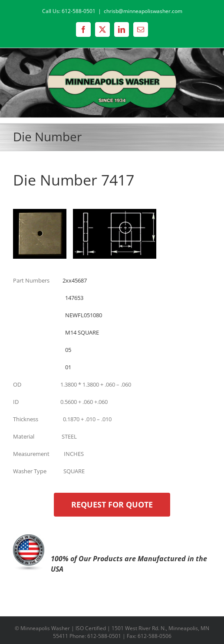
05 (68, 350)
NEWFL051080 (84, 315)
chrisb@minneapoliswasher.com (143, 11)
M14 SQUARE (82, 332)
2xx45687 (75, 280)
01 (68, 367)
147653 (74, 298)
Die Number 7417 (74, 180)
